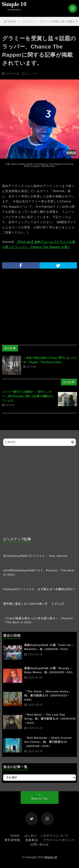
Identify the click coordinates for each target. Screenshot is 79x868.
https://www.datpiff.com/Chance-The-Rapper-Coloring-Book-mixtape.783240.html (43, 165)
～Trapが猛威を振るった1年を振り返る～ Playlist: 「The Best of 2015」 (38, 620)
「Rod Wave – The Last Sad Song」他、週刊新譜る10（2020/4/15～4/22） (50, 719)
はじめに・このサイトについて (46, 836)
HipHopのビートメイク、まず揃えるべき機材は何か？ (39, 589)
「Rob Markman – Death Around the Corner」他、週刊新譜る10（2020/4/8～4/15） (48, 742)
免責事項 (32, 840)
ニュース (32, 73)
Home (15, 836)
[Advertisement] (39, 492)
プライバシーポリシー (59, 840)
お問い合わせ (40, 844)
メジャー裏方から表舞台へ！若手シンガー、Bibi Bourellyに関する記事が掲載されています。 (28, 396)
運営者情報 (12, 840)
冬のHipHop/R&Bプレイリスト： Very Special (35, 556)
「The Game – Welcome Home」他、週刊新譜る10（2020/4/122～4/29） (48, 696)
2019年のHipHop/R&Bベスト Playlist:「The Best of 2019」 (39, 573)
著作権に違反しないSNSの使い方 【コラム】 (34, 604)
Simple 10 (51, 857)
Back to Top (40, 799)
